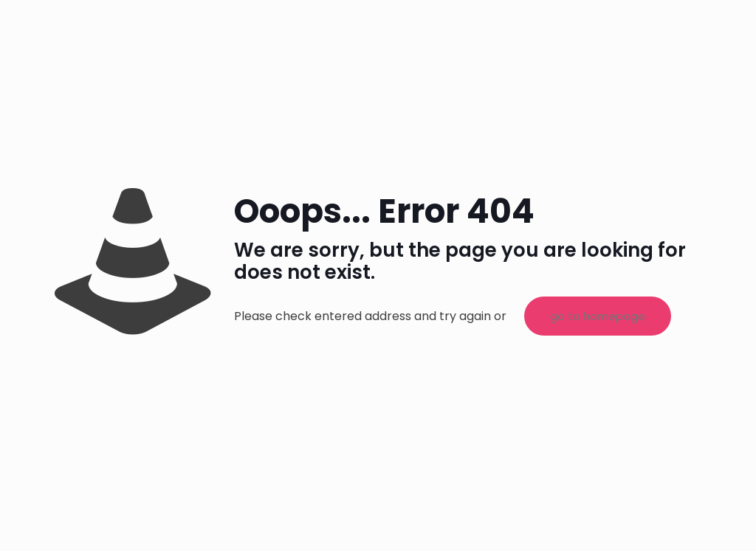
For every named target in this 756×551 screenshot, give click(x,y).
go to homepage (598, 316)
